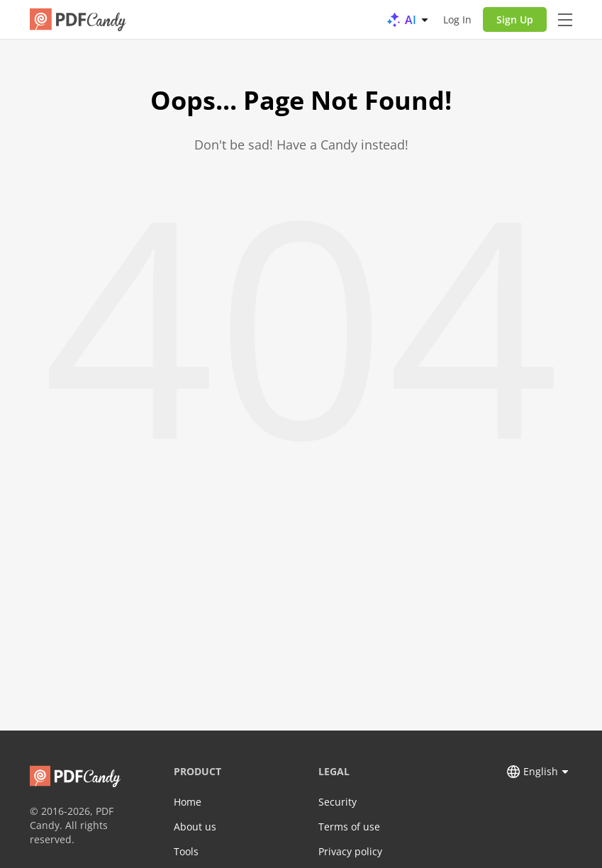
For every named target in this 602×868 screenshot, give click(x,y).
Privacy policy (350, 851)
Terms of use (349, 827)
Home (188, 802)
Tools (186, 851)
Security (338, 802)
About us (195, 827)
